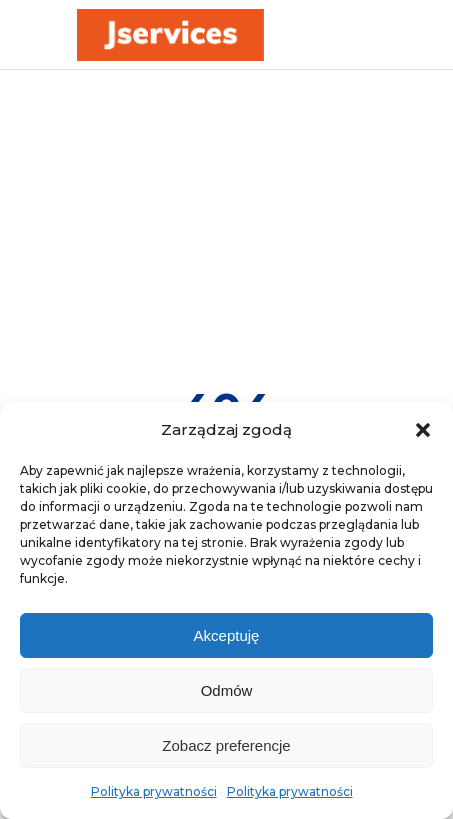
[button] (423, 430)
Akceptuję (227, 635)
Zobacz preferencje (226, 745)
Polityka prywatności (154, 791)
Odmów (227, 690)
